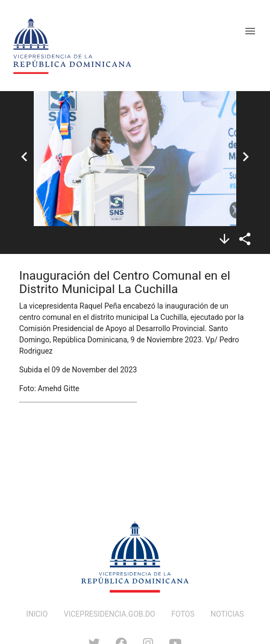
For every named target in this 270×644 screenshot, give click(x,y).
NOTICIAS (227, 614)
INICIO (37, 614)
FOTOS (183, 614)
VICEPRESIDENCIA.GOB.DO (110, 614)
